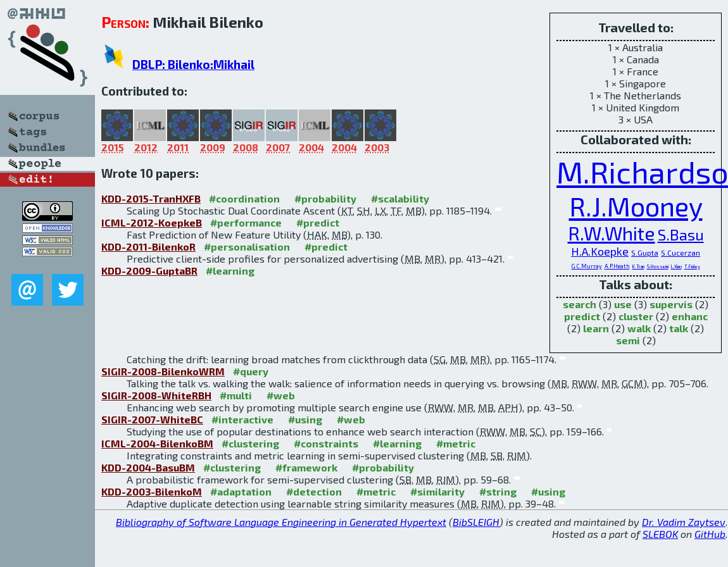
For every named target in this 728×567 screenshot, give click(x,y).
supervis (671, 304)
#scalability (400, 198)
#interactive (242, 419)
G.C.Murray (587, 266)
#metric (456, 443)
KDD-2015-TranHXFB (151, 198)
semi (628, 340)
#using (305, 419)
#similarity (437, 491)
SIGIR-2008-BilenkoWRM (163, 371)
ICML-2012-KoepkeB (152, 222)
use (623, 304)
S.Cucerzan (681, 252)
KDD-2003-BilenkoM (152, 491)
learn (596, 328)
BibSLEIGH (476, 522)
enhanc (690, 316)
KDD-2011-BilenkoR (148, 246)
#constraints (326, 443)
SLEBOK (660, 534)
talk (679, 328)
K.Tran (638, 266)
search (580, 304)
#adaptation (241, 491)
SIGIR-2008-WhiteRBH (156, 395)
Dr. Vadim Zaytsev (684, 522)
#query (251, 371)
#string (498, 491)
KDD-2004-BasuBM (148, 467)
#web (281, 395)
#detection (314, 491)
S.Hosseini (658, 266)
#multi (236, 395)
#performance (246, 222)
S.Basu (681, 234)
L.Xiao (676, 266)
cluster (636, 316)
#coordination (244, 198)
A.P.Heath (617, 266)
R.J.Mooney (636, 206)
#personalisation (247, 246)
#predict (318, 222)
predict (582, 316)
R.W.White (612, 233)
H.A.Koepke (600, 251)
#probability (325, 198)
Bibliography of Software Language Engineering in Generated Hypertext (281, 522)
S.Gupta (645, 252)
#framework (306, 467)
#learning (230, 271)
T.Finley (692, 266)
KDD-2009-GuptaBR (149, 271)
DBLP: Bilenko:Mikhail (193, 64)
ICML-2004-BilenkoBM (157, 443)
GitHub (710, 534)
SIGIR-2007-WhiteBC (152, 419)
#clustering (250, 443)
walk (639, 328)
